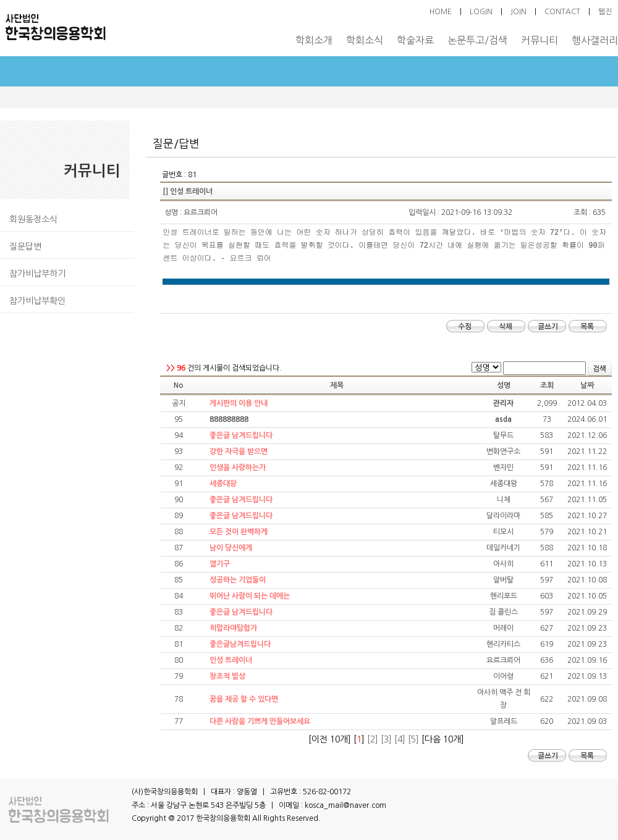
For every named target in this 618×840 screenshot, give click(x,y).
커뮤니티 (540, 40)
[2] (373, 739)
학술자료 (415, 40)
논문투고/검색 (477, 40)
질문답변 (25, 246)
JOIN (519, 12)
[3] (386, 739)
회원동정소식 (33, 219)
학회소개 (314, 40)
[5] (413, 739)
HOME (441, 12)
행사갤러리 (595, 40)
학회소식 (365, 40)
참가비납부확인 (37, 301)
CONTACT (562, 12)
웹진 (605, 12)
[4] (400, 739)
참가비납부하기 (37, 274)
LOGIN (481, 12)
